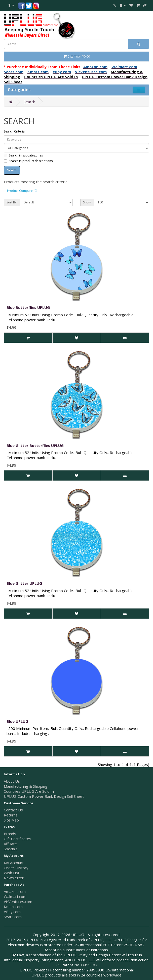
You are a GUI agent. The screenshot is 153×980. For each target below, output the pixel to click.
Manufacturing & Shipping (26, 786)
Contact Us (13, 810)
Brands (10, 834)
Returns (11, 815)
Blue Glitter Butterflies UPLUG (35, 445)
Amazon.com (15, 891)
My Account (14, 863)
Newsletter (14, 878)
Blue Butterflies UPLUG (28, 307)
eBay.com (12, 912)
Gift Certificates (17, 839)
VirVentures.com (18, 902)
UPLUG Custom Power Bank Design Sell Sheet (44, 796)
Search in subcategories (23, 155)
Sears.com (13, 917)
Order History (16, 868)
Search (29, 102)
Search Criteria (14, 131)
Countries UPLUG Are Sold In (29, 791)
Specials (11, 849)
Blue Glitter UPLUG (24, 583)
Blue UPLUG (17, 721)
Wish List (12, 873)
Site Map (11, 820)
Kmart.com (13, 907)
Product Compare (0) (22, 191)
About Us (12, 781)
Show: (87, 202)
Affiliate (10, 844)
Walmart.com (15, 896)
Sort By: (12, 202)
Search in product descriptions (28, 161)
